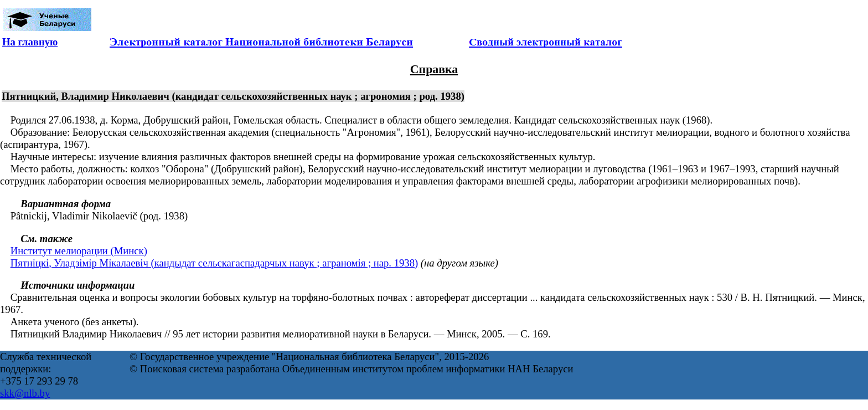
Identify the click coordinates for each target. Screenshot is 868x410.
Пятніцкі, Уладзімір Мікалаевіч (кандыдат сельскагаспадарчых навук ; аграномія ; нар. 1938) (215, 263)
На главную (30, 42)
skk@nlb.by (25, 393)
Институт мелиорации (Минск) (79, 251)
